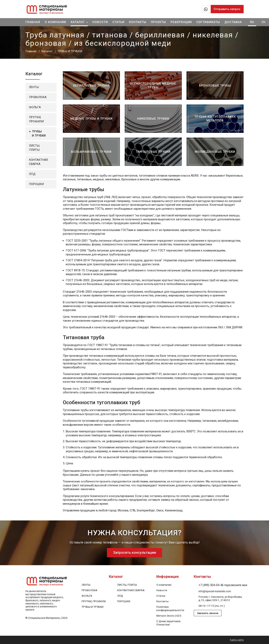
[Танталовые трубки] (153, 152)
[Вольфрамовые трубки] (91, 152)
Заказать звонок (208, 613)
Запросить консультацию (134, 553)
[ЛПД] (120, 596)
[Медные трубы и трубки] (91, 119)
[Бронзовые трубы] (215, 86)
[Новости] (162, 590)
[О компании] (164, 585)
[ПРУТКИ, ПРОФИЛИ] (94, 601)
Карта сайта (237, 640)
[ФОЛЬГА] (87, 596)
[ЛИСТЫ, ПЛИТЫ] (127, 585)
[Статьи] (161, 596)
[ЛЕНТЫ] (86, 585)
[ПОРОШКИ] (124, 601)
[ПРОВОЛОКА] (89, 590)
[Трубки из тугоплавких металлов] (215, 119)
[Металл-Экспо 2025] (169, 616)
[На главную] (52, 9)
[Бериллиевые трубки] (91, 86)
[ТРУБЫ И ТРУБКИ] (92, 607)
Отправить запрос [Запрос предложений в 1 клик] (227, 9)
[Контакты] (162, 601)
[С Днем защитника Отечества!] (168, 623)
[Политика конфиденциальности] (170, 609)
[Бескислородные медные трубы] (153, 86)
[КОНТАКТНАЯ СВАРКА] (131, 590)
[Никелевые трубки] (153, 119)
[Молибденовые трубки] (215, 152)
